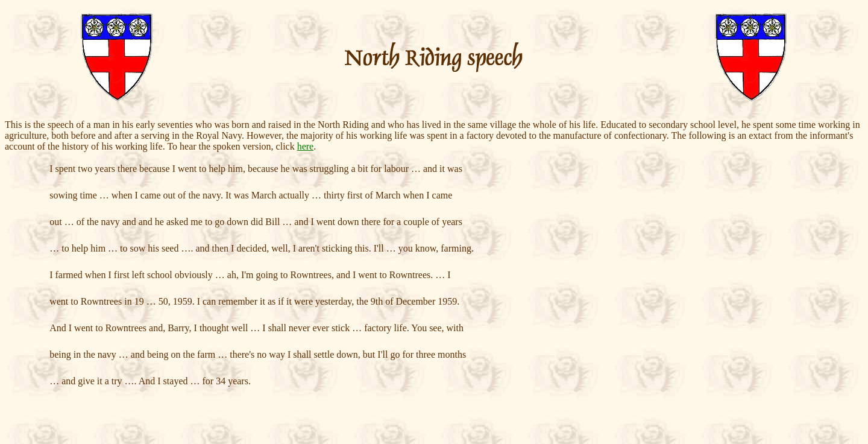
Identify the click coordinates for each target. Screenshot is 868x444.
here (306, 146)
